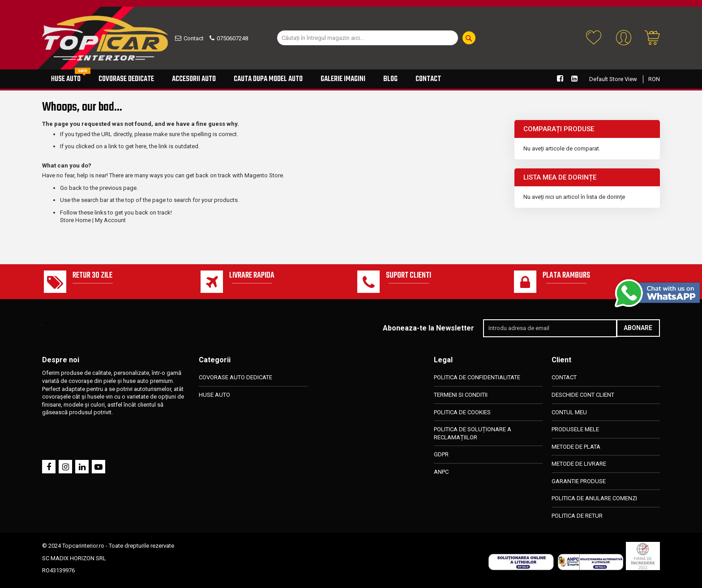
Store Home (75, 220)
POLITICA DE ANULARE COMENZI (594, 498)
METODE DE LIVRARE (579, 464)
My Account (110, 220)
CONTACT (564, 378)
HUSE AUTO (214, 395)
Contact (194, 38)
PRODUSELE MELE (575, 429)
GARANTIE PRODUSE (579, 481)
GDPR (441, 454)
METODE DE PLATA (576, 447)
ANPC (441, 472)
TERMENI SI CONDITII (461, 395)
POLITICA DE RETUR (577, 516)
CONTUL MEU (569, 412)
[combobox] (368, 38)
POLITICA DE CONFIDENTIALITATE (477, 378)
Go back (71, 188)
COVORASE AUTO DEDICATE (235, 378)
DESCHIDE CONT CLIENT (583, 395)
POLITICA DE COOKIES (462, 412)
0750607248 (232, 38)
